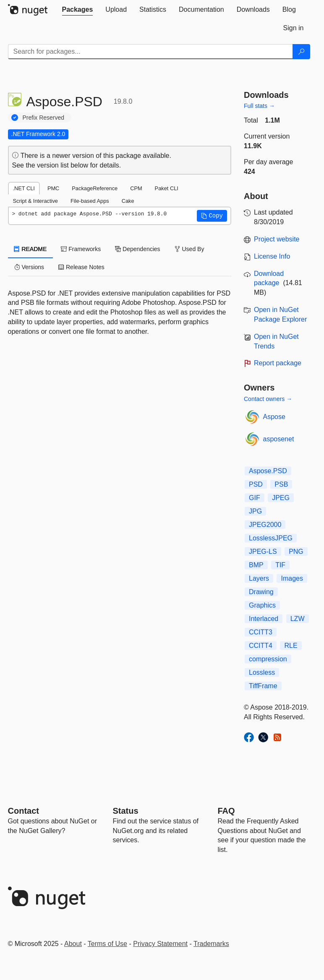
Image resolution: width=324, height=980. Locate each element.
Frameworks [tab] (81, 249)
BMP (256, 565)
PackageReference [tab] (95, 188)
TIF (280, 565)
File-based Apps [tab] (90, 201)
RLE (291, 646)
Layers (259, 578)
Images (292, 578)
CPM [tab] (136, 188)
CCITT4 (261, 646)
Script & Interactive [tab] (35, 201)
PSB (281, 484)
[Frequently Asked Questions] (226, 811)
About (73, 944)
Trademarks (211, 944)
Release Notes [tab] (81, 267)
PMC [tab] (53, 188)
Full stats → (259, 106)
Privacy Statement (160, 944)
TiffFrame (263, 686)
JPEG (281, 498)
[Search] (301, 52)
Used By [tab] (189, 249)
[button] (212, 216)
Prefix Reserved (44, 118)
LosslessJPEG (271, 538)
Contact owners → (268, 399)
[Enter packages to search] (150, 52)
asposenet (279, 439)
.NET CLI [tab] (24, 188)
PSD (256, 484)
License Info (272, 256)
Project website (277, 239)
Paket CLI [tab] (167, 188)
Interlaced (264, 619)
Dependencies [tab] (137, 249)
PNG (296, 552)
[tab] (78, 10)
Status (126, 811)
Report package (278, 363)
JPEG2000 (265, 525)
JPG (255, 511)
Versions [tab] (29, 267)
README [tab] (31, 249)
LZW (298, 619)
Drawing (261, 592)
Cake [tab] (128, 201)
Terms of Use (107, 944)
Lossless (262, 672)
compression (268, 659)
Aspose (274, 417)
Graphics (262, 605)
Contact (24, 811)
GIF (255, 498)
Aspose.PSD (268, 471)
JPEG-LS (263, 552)
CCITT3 (261, 632)
